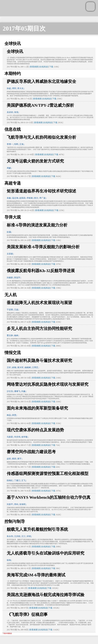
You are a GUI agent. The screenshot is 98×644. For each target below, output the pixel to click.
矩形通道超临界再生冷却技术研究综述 (41, 191)
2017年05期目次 (24, 28)
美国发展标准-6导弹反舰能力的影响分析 (43, 247)
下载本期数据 (7, 633)
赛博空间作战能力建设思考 (31, 452)
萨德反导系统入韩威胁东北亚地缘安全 (41, 81)
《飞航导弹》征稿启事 (27, 614)
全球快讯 (15, 51)
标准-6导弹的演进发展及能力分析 (37, 225)
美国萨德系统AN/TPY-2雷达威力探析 (40, 105)
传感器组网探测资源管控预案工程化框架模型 (48, 474)
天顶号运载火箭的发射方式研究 (35, 161)
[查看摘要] (34, 67)
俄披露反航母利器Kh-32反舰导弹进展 (41, 271)
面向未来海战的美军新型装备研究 (37, 408)
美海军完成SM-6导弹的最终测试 (36, 575)
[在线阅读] (44, 67)
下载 (51, 67)
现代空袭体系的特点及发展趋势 (35, 430)
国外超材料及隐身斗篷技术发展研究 (39, 360)
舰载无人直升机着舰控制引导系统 (37, 529)
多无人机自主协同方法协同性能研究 (39, 328)
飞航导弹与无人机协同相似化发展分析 (41, 137)
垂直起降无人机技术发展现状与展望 (39, 303)
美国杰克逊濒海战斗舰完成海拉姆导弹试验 (46, 595)
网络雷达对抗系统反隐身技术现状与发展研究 (48, 384)
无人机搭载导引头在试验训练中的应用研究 (46, 553)
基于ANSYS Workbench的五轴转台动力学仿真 (49, 497)
